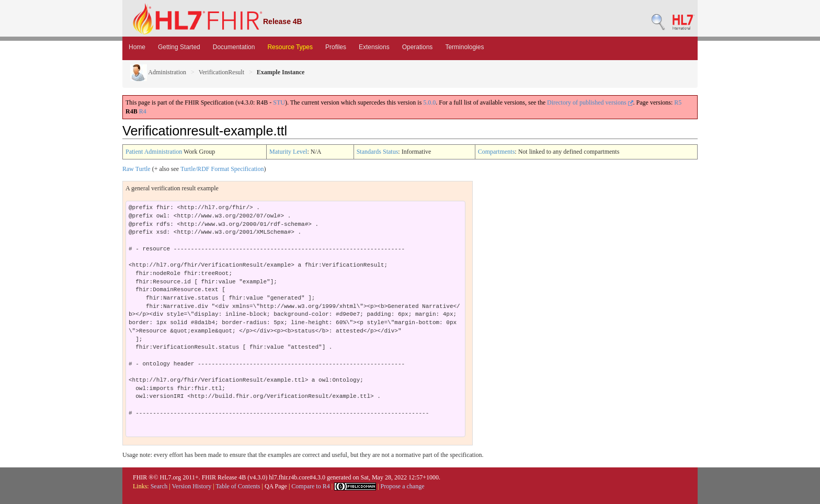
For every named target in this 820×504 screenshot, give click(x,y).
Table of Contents (238, 486)
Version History (192, 486)
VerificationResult (221, 72)
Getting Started (179, 47)
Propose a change (402, 486)
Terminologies (464, 47)
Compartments (497, 152)
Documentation (234, 47)
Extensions (374, 47)
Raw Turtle (136, 169)
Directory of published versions (590, 102)
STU (279, 102)
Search (159, 486)
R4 (143, 111)
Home (137, 47)
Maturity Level (288, 152)
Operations (418, 47)
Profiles (336, 47)
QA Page (276, 486)
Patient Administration (154, 152)
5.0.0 (429, 102)
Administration (158, 72)
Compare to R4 (310, 486)
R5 (678, 102)
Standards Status (378, 152)
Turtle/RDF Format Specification (222, 169)
